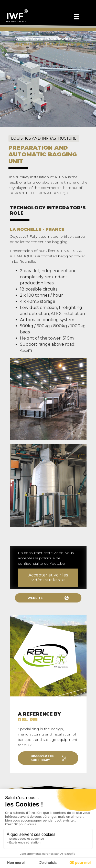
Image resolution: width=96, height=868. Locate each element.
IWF (18, 39)
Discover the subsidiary (48, 758)
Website (48, 598)
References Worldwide (49, 39)
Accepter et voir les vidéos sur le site (48, 577)
